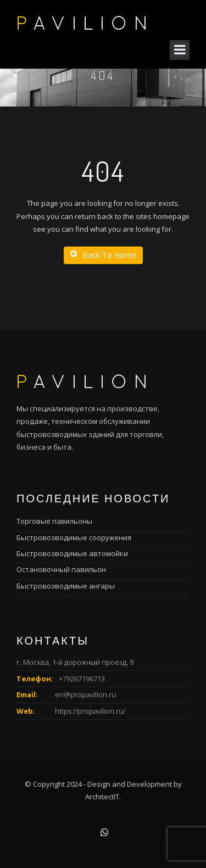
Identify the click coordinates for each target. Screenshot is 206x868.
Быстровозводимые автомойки (72, 553)
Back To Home (103, 255)
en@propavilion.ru (85, 695)
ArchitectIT (102, 797)
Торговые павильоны (54, 521)
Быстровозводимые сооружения (74, 537)
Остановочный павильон (61, 569)
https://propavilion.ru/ (90, 711)
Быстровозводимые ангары (66, 586)
